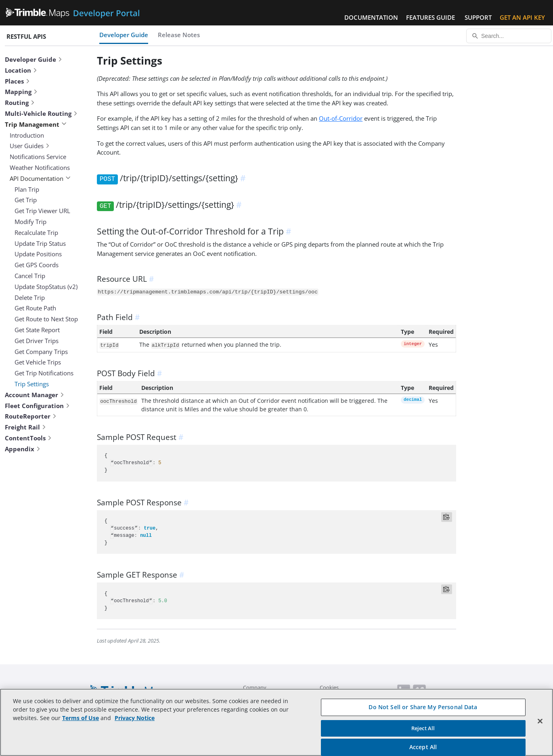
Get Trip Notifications (44, 373)
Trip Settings (32, 384)
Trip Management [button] (36, 124)
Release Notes (179, 35)
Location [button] (21, 70)
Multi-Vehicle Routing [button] (41, 113)
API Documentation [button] (40, 178)
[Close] (540, 721)
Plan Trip (27, 189)
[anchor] (244, 178)
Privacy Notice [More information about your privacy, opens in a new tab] (135, 718)
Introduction (27, 135)
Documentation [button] (371, 17)
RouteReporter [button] (31, 416)
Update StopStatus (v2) (46, 287)
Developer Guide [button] (34, 59)
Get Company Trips (41, 352)
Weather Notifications (40, 168)
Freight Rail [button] (26, 427)
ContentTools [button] (28, 438)
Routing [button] (20, 103)
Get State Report (37, 330)
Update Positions (38, 254)
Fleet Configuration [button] (38, 406)
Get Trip (26, 200)
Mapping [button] (21, 92)
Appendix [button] (23, 449)
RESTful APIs (26, 36)
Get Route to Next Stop (46, 319)
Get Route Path (35, 308)
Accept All (423, 747)
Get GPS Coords (37, 265)
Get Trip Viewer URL (42, 211)
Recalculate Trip (36, 232)
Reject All (423, 728)
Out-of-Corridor (341, 118)
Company (255, 687)
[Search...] (509, 36)
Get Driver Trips (37, 341)
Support (478, 17)
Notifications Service (38, 157)
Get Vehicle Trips (38, 362)
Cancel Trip (30, 276)
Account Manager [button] (35, 395)
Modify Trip (30, 222)
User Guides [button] (30, 146)
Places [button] (18, 81)
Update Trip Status (40, 243)
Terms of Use (81, 718)
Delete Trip (30, 297)
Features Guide (430, 17)
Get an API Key (522, 17)
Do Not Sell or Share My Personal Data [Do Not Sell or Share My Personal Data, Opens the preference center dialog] (423, 707)
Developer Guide (124, 35)
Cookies (329, 687)
